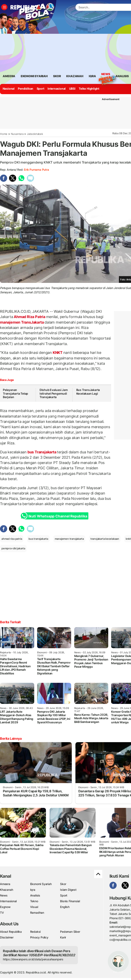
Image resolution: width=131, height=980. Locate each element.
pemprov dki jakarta (13, 548)
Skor (63, 884)
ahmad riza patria (12, 539)
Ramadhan (37, 913)
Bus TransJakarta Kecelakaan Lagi (88, 392)
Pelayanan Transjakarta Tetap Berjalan (15, 393)
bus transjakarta (38, 539)
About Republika (11, 932)
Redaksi (35, 932)
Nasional (9, 89)
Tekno (34, 901)
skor (57, 76)
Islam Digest (68, 890)
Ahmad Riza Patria (30, 317)
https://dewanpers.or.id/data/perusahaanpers (33, 959)
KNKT (58, 353)
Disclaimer (7, 937)
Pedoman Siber (70, 932)
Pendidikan (26, 89)
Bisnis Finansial (70, 901)
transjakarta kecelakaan (105, 539)
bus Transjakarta (42, 452)
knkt (128, 539)
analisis (122, 76)
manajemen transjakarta (69, 539)
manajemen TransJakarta (22, 322)
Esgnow (5, 907)
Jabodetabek (35, 134)
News (106, 75)
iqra (92, 76)
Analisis (35, 895)
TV (2, 913)
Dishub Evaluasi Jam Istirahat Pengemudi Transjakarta (54, 393)
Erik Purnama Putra (36, 170)
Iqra (33, 890)
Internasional (57, 89)
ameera (9, 76)
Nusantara (17, 134)
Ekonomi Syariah (34, 76)
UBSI (72, 89)
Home (4, 134)
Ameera (5, 884)
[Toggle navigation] (4, 7)
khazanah (75, 76)
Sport (40, 89)
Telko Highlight (89, 89)
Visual (34, 907)
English (65, 907)
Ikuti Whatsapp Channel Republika (55, 516)
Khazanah (6, 890)
